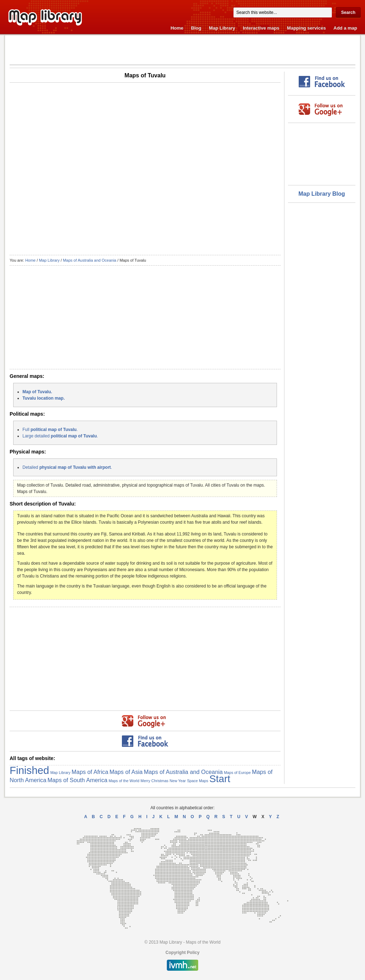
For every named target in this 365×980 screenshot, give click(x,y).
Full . (50, 430)
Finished (29, 770)
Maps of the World (124, 781)
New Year (178, 781)
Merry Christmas (154, 781)
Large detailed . (60, 436)
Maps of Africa (90, 772)
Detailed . (67, 467)
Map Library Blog (322, 194)
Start (220, 779)
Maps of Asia (126, 772)
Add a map (345, 28)
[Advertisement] (183, 50)
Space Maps (198, 781)
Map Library (222, 28)
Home (177, 28)
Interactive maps (261, 28)
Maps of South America (77, 780)
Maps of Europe (237, 773)
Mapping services (306, 28)
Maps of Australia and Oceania (89, 260)
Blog (196, 28)
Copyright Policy (182, 953)
